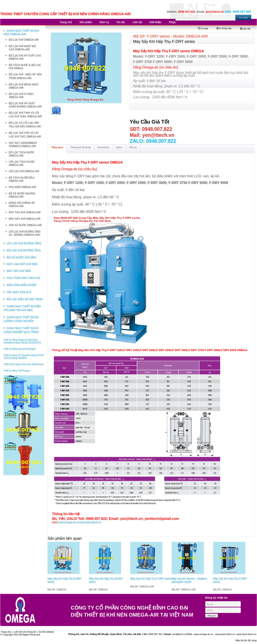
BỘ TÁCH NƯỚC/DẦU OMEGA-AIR (22, 179)
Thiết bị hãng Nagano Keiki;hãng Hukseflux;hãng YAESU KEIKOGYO (22, 341)
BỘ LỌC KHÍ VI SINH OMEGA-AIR (21, 96)
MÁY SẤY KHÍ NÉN (19, 271)
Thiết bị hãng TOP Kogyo (17, 371)
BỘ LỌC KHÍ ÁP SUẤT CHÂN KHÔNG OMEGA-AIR (25, 105)
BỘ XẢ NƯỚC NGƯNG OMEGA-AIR (22, 195)
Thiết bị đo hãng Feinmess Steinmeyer (24, 364)
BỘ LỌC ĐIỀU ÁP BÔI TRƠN (25, 299)
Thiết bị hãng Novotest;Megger (20, 349)
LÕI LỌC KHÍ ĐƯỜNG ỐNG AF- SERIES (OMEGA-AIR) (25, 233)
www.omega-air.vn (68, 522)
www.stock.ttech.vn (246, 634)
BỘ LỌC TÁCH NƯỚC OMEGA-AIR (21, 154)
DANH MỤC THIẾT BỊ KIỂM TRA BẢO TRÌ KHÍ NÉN (22, 308)
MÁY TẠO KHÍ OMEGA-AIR (25, 212)
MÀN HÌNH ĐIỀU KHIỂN (21, 285)
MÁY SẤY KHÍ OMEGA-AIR (25, 219)
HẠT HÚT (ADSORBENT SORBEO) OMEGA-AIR (23, 145)
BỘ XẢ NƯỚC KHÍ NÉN (21, 257)
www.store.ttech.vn (90, 522)
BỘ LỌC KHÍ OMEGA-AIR (24, 40)
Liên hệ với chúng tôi (25, 632)
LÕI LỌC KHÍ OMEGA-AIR (24, 171)
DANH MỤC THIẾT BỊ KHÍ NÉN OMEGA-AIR (21, 32)
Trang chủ (6, 632)
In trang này (224, 28)
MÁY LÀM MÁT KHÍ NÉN (22, 264)
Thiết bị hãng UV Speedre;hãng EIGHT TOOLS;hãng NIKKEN (24, 357)
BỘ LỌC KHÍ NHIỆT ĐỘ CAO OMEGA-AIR (22, 48)
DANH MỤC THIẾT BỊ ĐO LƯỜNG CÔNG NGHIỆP (21, 319)
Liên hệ (245, 29)
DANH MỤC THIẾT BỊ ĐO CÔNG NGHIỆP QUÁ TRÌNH (21, 330)
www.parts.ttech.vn (225, 634)
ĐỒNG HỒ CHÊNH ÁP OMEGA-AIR (22, 205)
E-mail (203, 28)
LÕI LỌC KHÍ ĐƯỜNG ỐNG (24, 243)
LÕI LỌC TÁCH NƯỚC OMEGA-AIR (22, 163)
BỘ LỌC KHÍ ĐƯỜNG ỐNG (24, 250)
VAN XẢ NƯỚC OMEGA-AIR (25, 225)
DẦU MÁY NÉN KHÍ (19, 292)
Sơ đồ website (46, 632)
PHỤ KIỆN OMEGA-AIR (22, 187)
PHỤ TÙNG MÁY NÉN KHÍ (23, 278)
